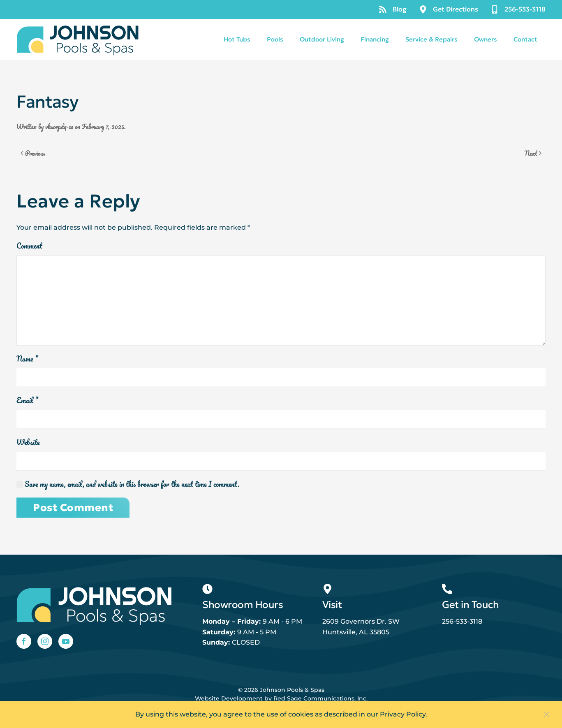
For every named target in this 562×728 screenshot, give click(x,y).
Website (28, 442)
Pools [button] (275, 39)
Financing (375, 39)
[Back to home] (78, 39)
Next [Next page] (533, 153)
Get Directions (449, 9)
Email (27, 401)
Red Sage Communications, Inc (320, 698)
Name (27, 359)
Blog (393, 9)
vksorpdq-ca (59, 127)
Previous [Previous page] (33, 153)
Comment (29, 246)
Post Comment (73, 508)
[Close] (547, 714)
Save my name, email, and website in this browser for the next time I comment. (128, 484)
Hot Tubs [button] (237, 39)
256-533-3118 (518, 9)
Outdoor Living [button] (322, 39)
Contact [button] (525, 39)
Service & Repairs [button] (431, 39)
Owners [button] (486, 39)
